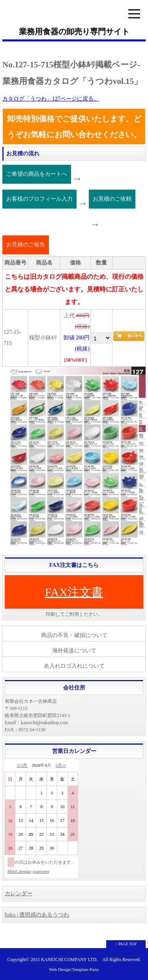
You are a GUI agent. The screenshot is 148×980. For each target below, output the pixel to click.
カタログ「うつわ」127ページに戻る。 (51, 99)
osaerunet (41, 871)
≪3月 (22, 765)
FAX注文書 (74, 592)
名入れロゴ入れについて (74, 666)
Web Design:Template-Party (74, 969)
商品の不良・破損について (74, 635)
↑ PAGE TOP (126, 944)
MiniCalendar (20, 871)
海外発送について (74, 651)
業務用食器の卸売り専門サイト (74, 32)
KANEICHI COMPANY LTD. (69, 960)
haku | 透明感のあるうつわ (37, 915)
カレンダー (19, 893)
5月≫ (61, 765)
